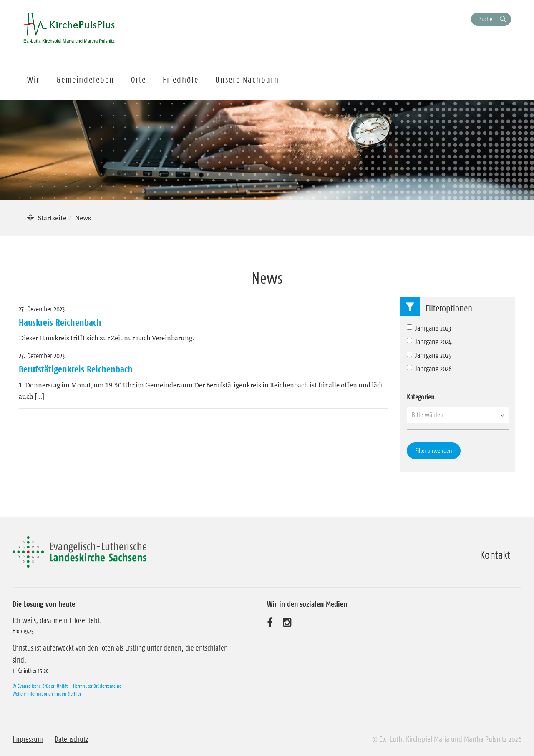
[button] (458, 415)
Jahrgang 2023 (429, 328)
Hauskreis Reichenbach (60, 322)
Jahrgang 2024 (429, 342)
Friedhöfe (181, 80)
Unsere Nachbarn (247, 80)
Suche (486, 19)
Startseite (52, 218)
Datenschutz (72, 739)
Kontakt (495, 555)
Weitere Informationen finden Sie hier (47, 694)
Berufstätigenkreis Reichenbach (76, 369)
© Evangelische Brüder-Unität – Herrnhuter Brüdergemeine (67, 686)
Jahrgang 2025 (429, 355)
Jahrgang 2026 (429, 369)
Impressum (28, 739)
